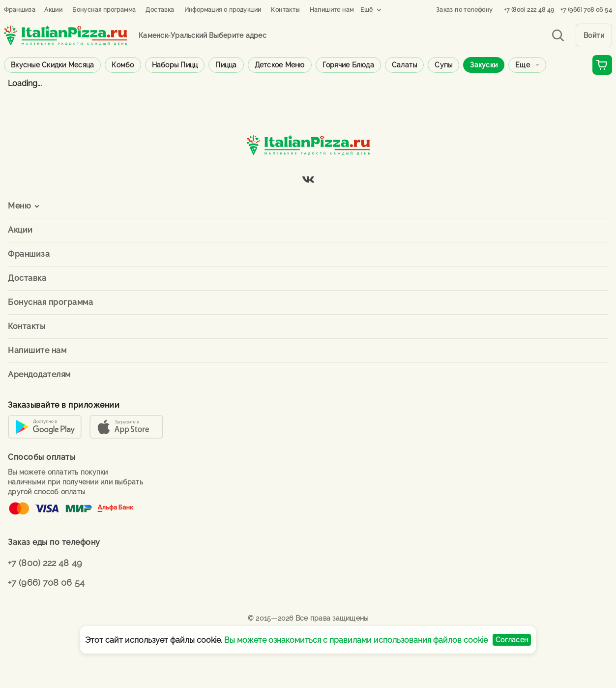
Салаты (405, 65)
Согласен (512, 640)
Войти (594, 35)
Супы (443, 65)
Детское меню (280, 65)
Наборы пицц (175, 65)
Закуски (484, 65)
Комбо (123, 65)
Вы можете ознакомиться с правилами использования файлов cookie (356, 640)
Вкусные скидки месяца (52, 65)
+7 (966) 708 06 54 (586, 10)
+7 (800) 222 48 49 (529, 10)
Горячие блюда (348, 65)
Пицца (226, 65)
